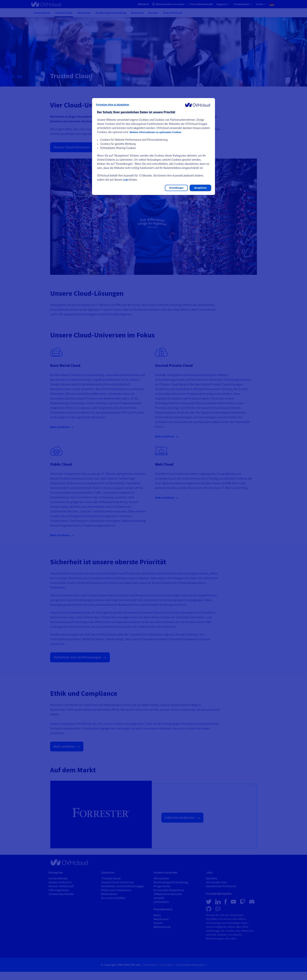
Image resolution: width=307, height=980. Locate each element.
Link (126, 180)
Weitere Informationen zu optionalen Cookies (157, 132)
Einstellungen (176, 188)
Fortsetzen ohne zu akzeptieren (112, 105)
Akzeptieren (200, 188)
